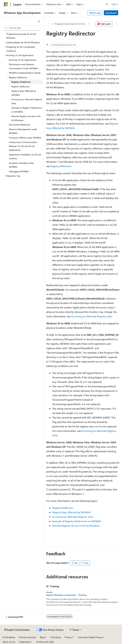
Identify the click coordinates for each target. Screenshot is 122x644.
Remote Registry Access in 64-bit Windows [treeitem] (26, 118)
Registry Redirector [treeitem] (21, 82)
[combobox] (22, 28)
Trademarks (24, 642)
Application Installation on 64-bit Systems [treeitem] (25, 157)
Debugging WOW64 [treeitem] (19, 171)
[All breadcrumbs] (49, 24)
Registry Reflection (61, 166)
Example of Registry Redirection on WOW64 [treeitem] (27, 110)
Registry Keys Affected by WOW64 (71, 512)
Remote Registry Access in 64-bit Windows (76, 526)
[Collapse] (39, 21)
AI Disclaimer (9, 637)
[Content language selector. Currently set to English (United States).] (17, 630)
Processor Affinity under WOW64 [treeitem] (25, 138)
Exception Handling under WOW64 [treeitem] (21, 165)
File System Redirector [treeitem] (20, 125)
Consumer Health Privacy (90, 637)
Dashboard (111, 13)
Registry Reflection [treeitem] (20, 86)
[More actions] (117, 24)
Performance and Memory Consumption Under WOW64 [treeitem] (23, 66)
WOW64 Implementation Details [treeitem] (25, 73)
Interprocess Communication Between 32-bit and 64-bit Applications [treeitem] (23, 146)
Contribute (56, 637)
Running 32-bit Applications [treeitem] (23, 60)
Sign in (115, 4)
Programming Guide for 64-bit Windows (71, 24)
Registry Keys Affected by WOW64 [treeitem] (24, 93)
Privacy (68, 637)
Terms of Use (9, 642)
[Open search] (107, 4)
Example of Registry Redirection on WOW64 (77, 521)
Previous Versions (28, 637)
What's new (95, 13)
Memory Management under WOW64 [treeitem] (23, 131)
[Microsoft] (6, 4)
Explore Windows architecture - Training (66, 595)
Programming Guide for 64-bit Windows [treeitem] (21, 36)
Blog (42, 637)
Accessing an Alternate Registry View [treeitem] (27, 101)
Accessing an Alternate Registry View (92, 316)
